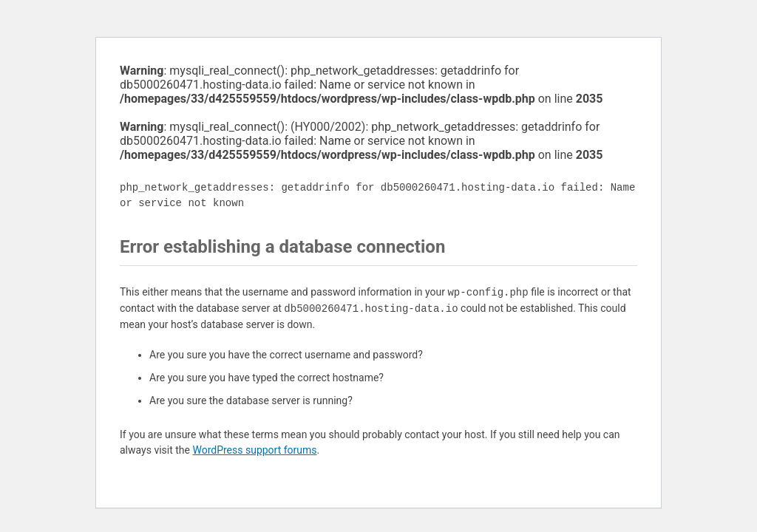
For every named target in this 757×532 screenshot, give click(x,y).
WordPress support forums (254, 450)
